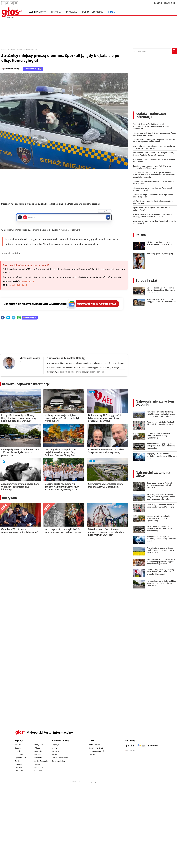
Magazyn (55, 745)
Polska (141, 235)
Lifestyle (55, 748)
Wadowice (39, 767)
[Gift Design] (130, 750)
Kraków (18, 745)
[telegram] (14, 318)
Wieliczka (38, 771)
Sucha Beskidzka (41, 761)
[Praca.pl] (130, 746)
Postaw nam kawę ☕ (33, 69)
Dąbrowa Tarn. (21, 758)
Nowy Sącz (39, 745)
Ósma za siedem (58, 761)
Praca (112, 12)
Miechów (18, 767)
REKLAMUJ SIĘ (170, 3)
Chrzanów (19, 754)
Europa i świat (147, 280)
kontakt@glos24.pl (18, 285)
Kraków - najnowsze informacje (26, 384)
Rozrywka (71, 12)
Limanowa (19, 764)
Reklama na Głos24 (96, 748)
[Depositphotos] (153, 746)
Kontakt (92, 754)
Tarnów (37, 764)
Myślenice (19, 771)
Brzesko (18, 751)
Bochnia (18, 748)
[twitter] (8, 318)
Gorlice (18, 761)
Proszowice (39, 758)
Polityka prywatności (97, 751)
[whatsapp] (19, 318)
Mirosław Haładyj (12, 69)
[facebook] (3, 318)
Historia (56, 12)
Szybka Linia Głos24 (92, 12)
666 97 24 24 (28, 281)
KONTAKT (158, 3)
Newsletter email (96, 745)
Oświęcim (38, 751)
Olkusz (37, 748)
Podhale (38, 754)
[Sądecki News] (142, 746)
